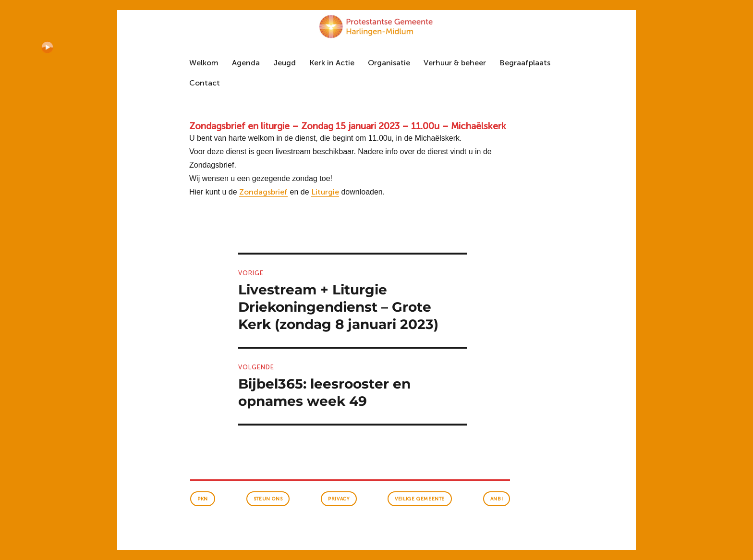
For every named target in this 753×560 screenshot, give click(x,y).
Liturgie (325, 192)
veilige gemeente (420, 499)
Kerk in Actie (332, 63)
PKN (203, 499)
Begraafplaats (525, 63)
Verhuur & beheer (455, 63)
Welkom (204, 63)
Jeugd (285, 63)
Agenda (246, 63)
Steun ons (268, 499)
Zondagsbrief (263, 192)
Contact (205, 83)
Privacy (339, 499)
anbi (497, 499)
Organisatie (389, 63)
